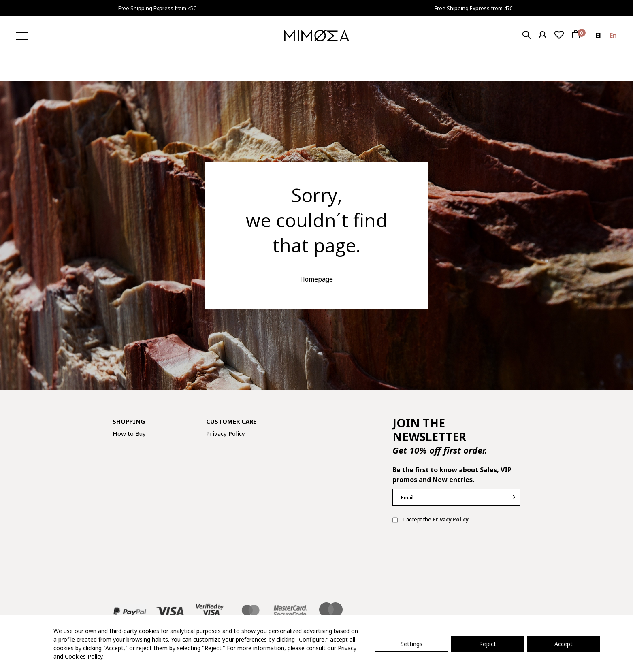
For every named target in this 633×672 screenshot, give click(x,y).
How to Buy (129, 433)
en (613, 35)
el (598, 35)
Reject (488, 644)
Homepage (316, 279)
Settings (411, 644)
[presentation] (454, 556)
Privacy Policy (226, 433)
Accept (564, 644)
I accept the (431, 520)
